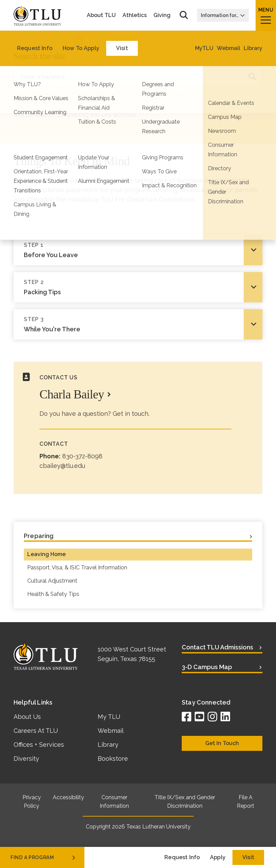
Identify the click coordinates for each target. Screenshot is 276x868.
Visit (248, 857)
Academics (56, 41)
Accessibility (68, 797)
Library (108, 745)
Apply (218, 857)
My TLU (109, 717)
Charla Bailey (72, 394)
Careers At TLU (36, 731)
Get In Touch (222, 743)
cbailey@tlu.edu (62, 466)
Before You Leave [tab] (132, 250)
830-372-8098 (82, 456)
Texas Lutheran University (158, 827)
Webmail (111, 731)
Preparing (155, 41)
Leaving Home (46, 554)
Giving (162, 15)
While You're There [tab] (132, 324)
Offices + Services (39, 745)
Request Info (182, 857)
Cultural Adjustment (52, 581)
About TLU (101, 15)
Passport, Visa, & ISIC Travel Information (77, 567)
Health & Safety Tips (53, 594)
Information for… (223, 15)
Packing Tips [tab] (132, 287)
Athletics (135, 15)
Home (21, 41)
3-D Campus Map (207, 667)
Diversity (26, 759)
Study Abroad (113, 41)
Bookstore (113, 759)
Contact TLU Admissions (217, 647)
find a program (44, 857)
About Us (27, 717)
